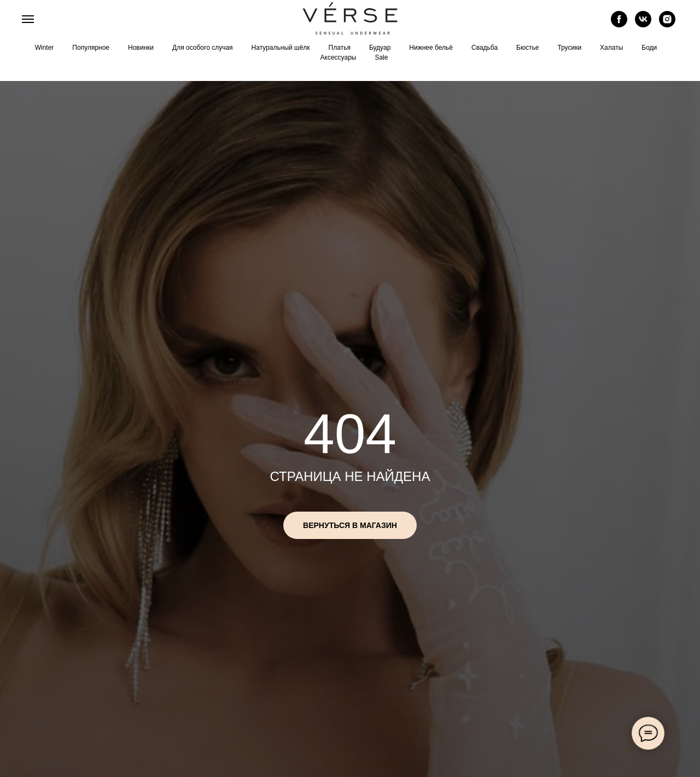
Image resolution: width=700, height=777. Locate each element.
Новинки (141, 48)
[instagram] (667, 24)
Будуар (380, 48)
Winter (45, 48)
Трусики (569, 48)
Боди (649, 48)
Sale (381, 57)
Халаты (611, 48)
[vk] (643, 24)
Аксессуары (339, 57)
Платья (340, 48)
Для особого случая (203, 48)
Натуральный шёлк (281, 48)
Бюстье (527, 48)
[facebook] (619, 24)
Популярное (91, 48)
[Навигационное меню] (28, 19)
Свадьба (485, 48)
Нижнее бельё (431, 48)
